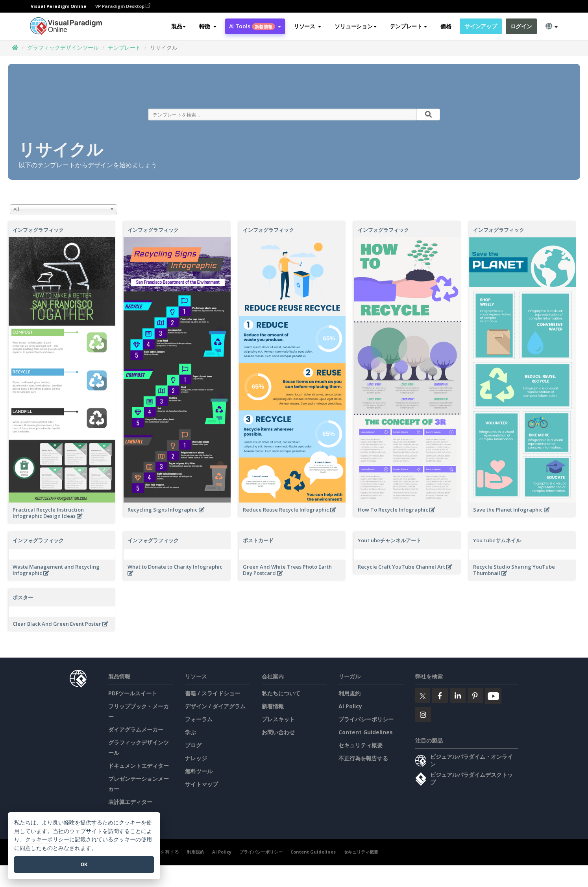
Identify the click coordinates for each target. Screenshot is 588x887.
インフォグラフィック (38, 230)
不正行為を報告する (363, 758)
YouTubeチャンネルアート (389, 540)
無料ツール (199, 771)
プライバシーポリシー (366, 719)
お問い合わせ (278, 732)
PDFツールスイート (133, 693)
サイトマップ (202, 784)
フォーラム (199, 719)
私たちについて (281, 693)
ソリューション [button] (355, 26)
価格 (446, 26)
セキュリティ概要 (361, 745)
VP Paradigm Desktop (123, 6)
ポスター (23, 597)
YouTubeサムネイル (497, 540)
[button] (208, 26)
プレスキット (278, 719)
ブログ (193, 745)
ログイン (521, 26)
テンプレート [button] (409, 26)
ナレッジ (196, 758)
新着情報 (273, 706)
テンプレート (124, 47)
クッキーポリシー (47, 840)
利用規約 (349, 693)
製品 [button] (178, 26)
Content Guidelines (366, 732)
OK (84, 864)
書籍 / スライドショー (213, 693)
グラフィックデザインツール (63, 47)
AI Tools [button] (255, 26)
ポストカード (258, 540)
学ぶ (190, 732)
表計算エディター (130, 802)
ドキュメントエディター (139, 766)
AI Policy (350, 706)
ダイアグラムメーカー (136, 729)
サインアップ (481, 26)
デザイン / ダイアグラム (215, 706)
